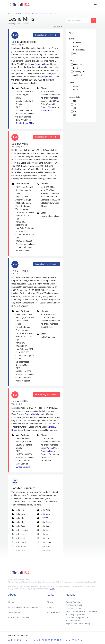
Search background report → (47, 35)
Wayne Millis (48, 77)
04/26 (68, 608)
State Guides (14, 612)
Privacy (51, 607)
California (77, 43)
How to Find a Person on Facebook (82, 611)
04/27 (80, 605)
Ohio (75, 53)
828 (75, 115)
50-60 (76, 90)
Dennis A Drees (48, 451)
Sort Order (56, 27)
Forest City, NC (79, 65)
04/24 (80, 608)
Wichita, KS (78, 75)
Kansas (76, 46)
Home (11, 602)
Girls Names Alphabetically (78, 617)
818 (75, 112)
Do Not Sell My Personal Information (25, 607)
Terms (50, 602)
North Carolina (79, 50)
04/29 (68, 605)
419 (75, 108)
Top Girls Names (73, 621)
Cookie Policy (54, 612)
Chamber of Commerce (19, 617)
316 (75, 104)
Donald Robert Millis (37, 64)
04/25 (74, 608)
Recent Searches (74, 602)
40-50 (76, 86)
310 (75, 101)
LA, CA (76, 68)
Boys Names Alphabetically (78, 624)
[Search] (79, 20)
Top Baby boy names (75, 614)
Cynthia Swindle (32, 414)
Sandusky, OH (79, 72)
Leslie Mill (42, 518)
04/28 (74, 605)
